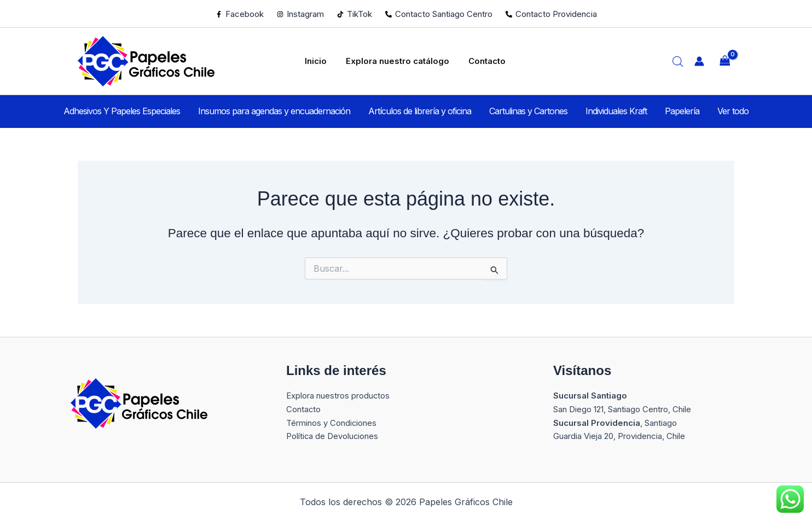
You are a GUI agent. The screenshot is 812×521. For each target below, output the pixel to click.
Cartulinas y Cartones (528, 111)
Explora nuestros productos (338, 396)
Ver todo (698, 111)
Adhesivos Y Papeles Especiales (156, 111)
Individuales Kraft (605, 111)
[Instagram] (300, 14)
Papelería (659, 111)
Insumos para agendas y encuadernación (297, 111)
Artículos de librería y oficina (431, 111)
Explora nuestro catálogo (396, 60)
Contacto (477, 60)
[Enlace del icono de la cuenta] (699, 61)
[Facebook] (240, 14)
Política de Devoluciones (333, 436)
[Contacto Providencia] (551, 14)
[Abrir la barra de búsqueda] (678, 62)
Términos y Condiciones (332, 423)
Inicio (322, 60)
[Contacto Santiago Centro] (439, 14)
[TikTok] (355, 14)
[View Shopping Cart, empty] (725, 62)
